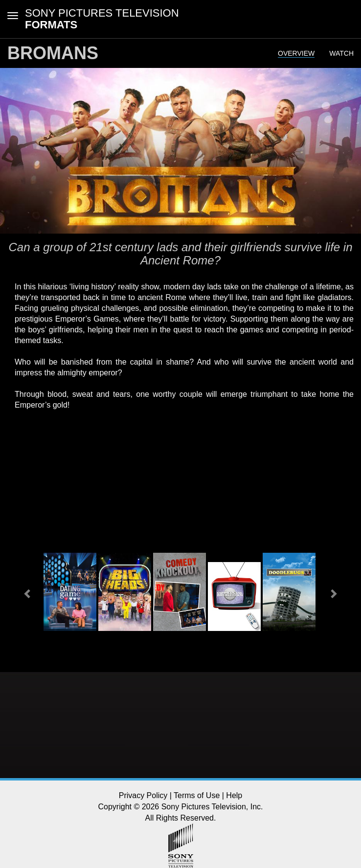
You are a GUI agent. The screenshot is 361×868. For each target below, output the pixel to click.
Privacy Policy (143, 795)
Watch (341, 53)
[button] (28, 593)
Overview (296, 53)
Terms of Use (197, 795)
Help (234, 795)
